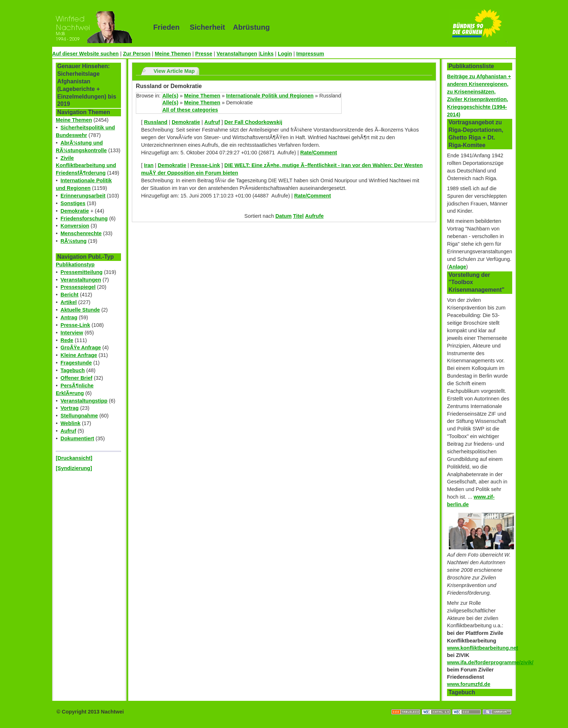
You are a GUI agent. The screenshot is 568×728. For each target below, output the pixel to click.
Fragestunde (76, 363)
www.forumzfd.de (469, 684)
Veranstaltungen (237, 54)
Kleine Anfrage (79, 355)
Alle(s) (170, 96)
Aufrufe (314, 216)
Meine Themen (173, 54)
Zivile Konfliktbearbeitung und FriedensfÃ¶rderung (86, 166)
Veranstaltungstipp (84, 401)
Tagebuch (73, 370)
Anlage (458, 267)
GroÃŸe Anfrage (81, 348)
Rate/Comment (319, 153)
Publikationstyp (75, 265)
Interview (72, 333)
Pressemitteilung (82, 272)
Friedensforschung (84, 219)
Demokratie (75, 211)
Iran (149, 165)
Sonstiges (73, 203)
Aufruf (68, 431)
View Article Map (174, 71)
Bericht (70, 295)
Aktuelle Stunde (80, 310)
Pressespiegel (78, 287)
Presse (204, 54)
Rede (67, 340)
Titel (298, 216)
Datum (283, 216)
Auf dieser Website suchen (85, 54)
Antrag (69, 317)
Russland (156, 122)
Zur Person (137, 54)
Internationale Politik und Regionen (270, 96)
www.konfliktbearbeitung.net (483, 648)
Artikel (69, 302)
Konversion (75, 226)
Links (267, 54)
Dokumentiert (77, 438)
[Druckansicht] (74, 458)
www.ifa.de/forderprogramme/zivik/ (490, 662)
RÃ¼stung (74, 241)
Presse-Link (75, 325)
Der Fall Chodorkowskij (253, 122)
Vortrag (70, 408)
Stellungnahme (79, 416)
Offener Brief (76, 378)
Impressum (310, 54)
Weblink (70, 423)
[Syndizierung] (74, 468)
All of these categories (190, 110)
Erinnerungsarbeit (83, 196)
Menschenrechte (81, 233)
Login (285, 54)
